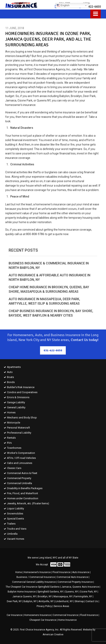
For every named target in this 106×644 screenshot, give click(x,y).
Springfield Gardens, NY (50, 592)
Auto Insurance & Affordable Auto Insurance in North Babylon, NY (49, 277)
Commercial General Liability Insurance (34, 582)
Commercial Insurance (65, 615)
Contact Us (92, 601)
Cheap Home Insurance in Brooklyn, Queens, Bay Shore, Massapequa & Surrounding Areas (49, 289)
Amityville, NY (46, 601)
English (63, 5)
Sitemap (79, 601)
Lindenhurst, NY (64, 601)
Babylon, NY (30, 601)
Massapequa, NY (63, 596)
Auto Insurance (81, 572)
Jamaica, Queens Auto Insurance (80, 587)
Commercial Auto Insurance (72, 577)
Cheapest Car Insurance (43, 620)
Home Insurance (67, 620)
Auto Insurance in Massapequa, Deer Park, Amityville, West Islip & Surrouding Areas (44, 301)
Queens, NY (72, 592)
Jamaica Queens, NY (24, 596)
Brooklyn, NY (45, 596)
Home (19, 572)
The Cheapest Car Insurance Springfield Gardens (33, 587)
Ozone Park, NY (88, 592)
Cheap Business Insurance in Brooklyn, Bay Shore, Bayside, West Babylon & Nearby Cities (51, 313)
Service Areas (61, 606)
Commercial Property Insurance (75, 582)
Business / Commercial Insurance (36, 577)
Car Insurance (14, 615)
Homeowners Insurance (38, 615)
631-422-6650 (92, 7)
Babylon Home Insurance (22, 592)
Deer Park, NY (14, 601)
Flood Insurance (61, 572)
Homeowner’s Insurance (37, 572)
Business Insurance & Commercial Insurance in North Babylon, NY (49, 266)
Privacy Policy (44, 606)
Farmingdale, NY (83, 596)
